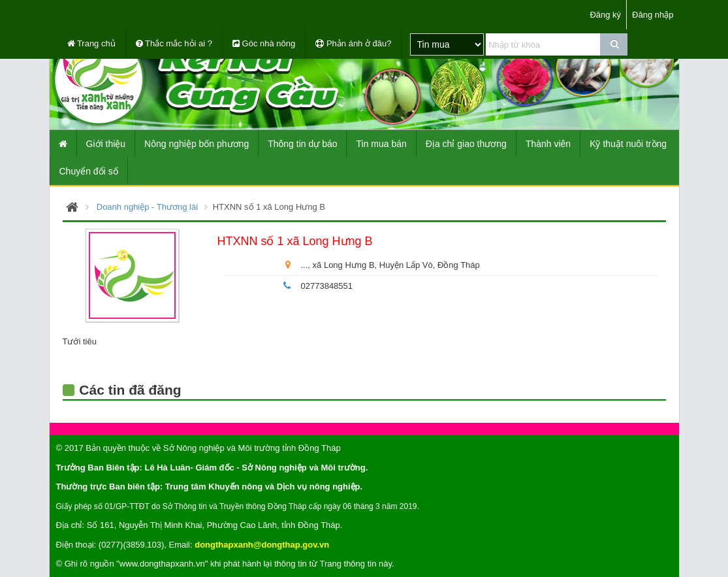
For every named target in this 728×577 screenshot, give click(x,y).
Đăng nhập (653, 15)
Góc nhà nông (264, 43)
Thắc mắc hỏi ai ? (174, 43)
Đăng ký (605, 15)
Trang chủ (91, 43)
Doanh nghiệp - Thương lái (147, 207)
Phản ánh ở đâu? (353, 43)
